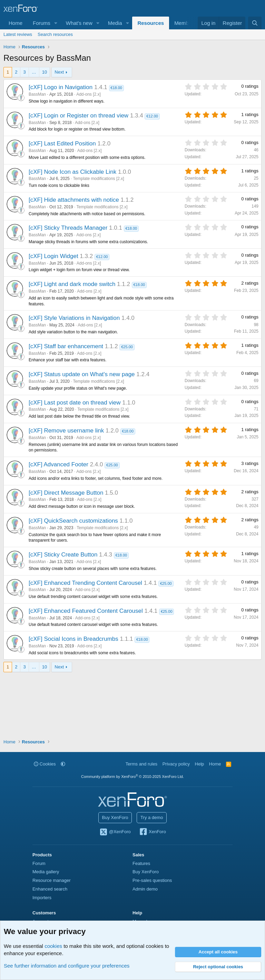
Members (185, 23)
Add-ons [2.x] (89, 94)
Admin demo (145, 889)
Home (16, 23)
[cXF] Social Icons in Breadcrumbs (73, 639)
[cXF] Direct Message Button (66, 493)
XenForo (152, 832)
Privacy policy (176, 764)
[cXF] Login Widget (53, 256)
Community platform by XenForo (132, 777)
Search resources (55, 34)
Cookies (45, 764)
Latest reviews (18, 34)
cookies (53, 946)
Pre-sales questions (152, 880)
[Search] (255, 23)
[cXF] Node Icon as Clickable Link (72, 172)
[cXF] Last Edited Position (62, 144)
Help (200, 764)
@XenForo (115, 832)
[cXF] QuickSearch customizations (73, 521)
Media (115, 23)
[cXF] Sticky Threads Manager (68, 228)
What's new (79, 23)
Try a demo (152, 817)
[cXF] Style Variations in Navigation (74, 318)
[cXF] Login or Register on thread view (78, 116)
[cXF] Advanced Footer (58, 464)
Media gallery (46, 872)
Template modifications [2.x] (99, 179)
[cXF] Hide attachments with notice (74, 200)
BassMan (37, 94)
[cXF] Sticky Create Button (63, 555)
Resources (151, 23)
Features (141, 863)
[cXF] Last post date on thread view (75, 403)
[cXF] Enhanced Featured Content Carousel (86, 611)
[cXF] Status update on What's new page (82, 374)
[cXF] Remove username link (66, 431)
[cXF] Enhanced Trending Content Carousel (85, 583)
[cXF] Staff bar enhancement (66, 346)
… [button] (34, 72)
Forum (39, 863)
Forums (42, 23)
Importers (42, 898)
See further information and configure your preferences (67, 966)
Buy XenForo (115, 817)
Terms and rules (141, 764)
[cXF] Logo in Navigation (61, 87)
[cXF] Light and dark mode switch (72, 284)
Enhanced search (50, 889)
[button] (56, 23)
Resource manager (52, 880)
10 (45, 72)
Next (59, 72)
